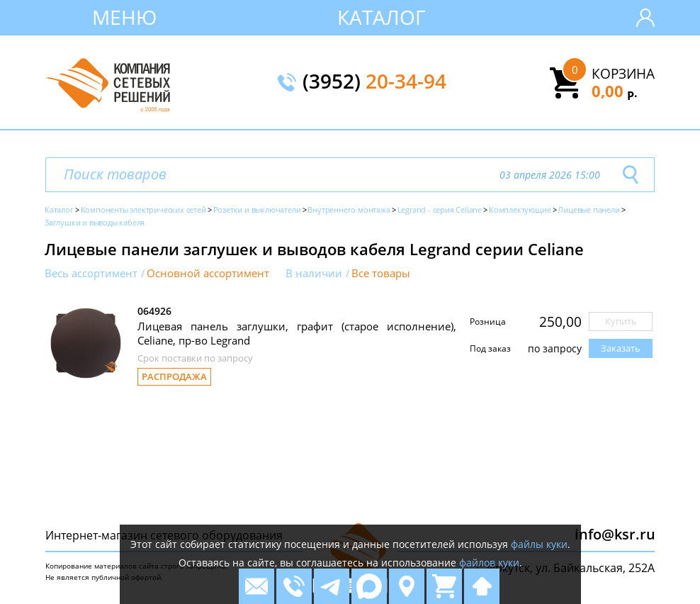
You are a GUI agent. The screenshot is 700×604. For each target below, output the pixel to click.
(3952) (374, 82)
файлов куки (489, 563)
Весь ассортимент (91, 273)
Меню (124, 17)
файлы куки (539, 544)
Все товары (381, 273)
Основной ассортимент (208, 273)
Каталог (382, 17)
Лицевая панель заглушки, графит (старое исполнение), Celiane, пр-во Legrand (297, 333)
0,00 (615, 91)
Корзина (623, 74)
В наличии (314, 273)
